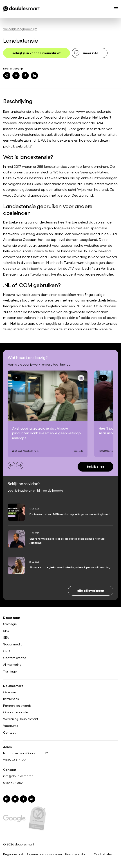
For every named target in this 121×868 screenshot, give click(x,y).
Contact (9, 732)
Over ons (10, 692)
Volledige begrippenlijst (20, 29)
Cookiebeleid (104, 854)
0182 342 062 (13, 783)
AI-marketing (12, 665)
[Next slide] (20, 465)
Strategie (10, 624)
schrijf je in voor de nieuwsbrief (37, 53)
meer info (91, 53)
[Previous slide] (11, 465)
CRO (7, 651)
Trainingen (11, 671)
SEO (6, 631)
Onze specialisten (16, 712)
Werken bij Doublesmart (21, 719)
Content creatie (15, 658)
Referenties (11, 699)
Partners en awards (17, 706)
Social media (13, 644)
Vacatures (11, 726)
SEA (6, 638)
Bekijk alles (95, 466)
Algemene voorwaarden (44, 854)
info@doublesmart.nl (19, 776)
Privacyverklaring (78, 854)
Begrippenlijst (13, 854)
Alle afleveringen (91, 590)
